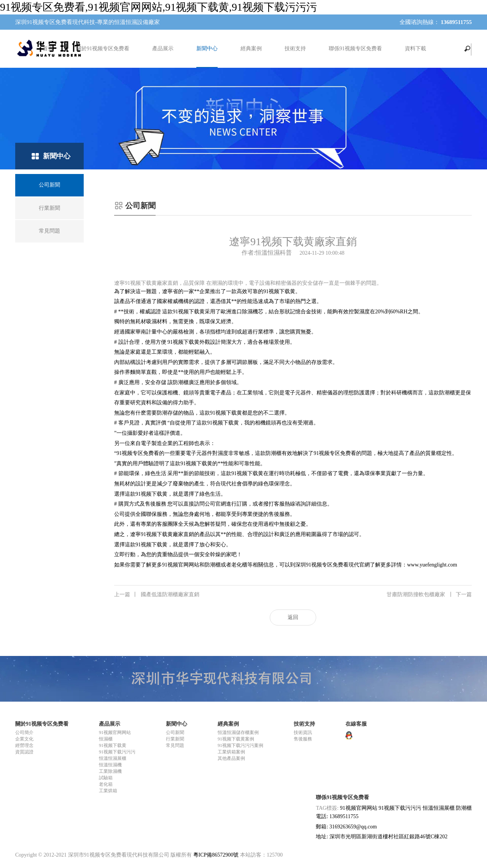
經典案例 (251, 49)
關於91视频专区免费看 (103, 49)
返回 (293, 617)
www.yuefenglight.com (432, 565)
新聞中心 (207, 49)
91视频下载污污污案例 (240, 745)
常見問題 (175, 745)
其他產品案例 (231, 758)
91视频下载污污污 (117, 752)
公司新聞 (175, 732)
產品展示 (163, 49)
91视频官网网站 (115, 732)
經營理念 (24, 745)
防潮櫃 (464, 808)
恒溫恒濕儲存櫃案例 (238, 732)
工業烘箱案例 (231, 752)
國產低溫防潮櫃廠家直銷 (157, 595)
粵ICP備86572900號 (216, 855)
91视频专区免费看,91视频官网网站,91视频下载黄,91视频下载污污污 (158, 7)
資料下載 (415, 49)
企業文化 (24, 739)
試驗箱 (106, 778)
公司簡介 (24, 732)
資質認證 (24, 752)
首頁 (48, 49)
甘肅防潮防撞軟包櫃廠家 (429, 595)
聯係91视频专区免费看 (355, 49)
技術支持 (295, 49)
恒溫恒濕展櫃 (113, 758)
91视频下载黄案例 (236, 739)
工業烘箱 (108, 791)
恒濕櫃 (106, 739)
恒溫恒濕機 (110, 765)
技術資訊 (303, 732)
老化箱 (106, 784)
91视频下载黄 (113, 745)
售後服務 (303, 739)
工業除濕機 (110, 771)
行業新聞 (175, 739)
